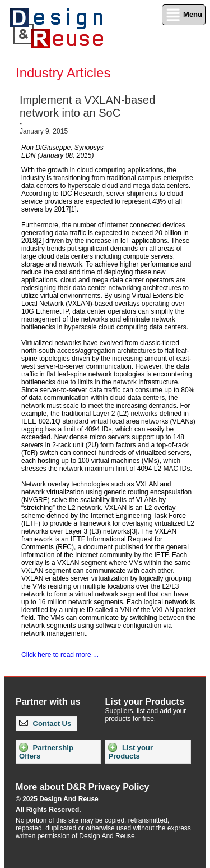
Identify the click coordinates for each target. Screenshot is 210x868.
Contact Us (45, 724)
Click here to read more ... (60, 655)
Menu (184, 15)
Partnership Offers (46, 752)
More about (82, 787)
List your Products (130, 752)
